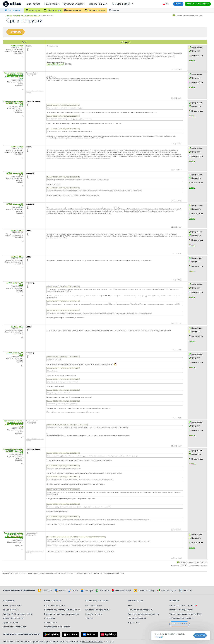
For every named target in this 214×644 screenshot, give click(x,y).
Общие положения (137, 618)
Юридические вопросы (31, 15)
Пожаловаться (197, 56)
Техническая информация (182, 618)
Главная (9, 15)
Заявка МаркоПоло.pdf (55, 64)
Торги (73, 591)
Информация (136, 601)
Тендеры (87, 591)
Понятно (200, 635)
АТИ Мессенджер (144, 591)
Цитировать (196, 51)
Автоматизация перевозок (19, 591)
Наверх (192, 60)
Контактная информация (97, 610)
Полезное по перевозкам (181, 610)
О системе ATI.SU (93, 606)
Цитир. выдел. (197, 47)
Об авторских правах (92, 642)
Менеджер (30, 173)
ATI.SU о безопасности (55, 606)
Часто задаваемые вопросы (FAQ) (185, 614)
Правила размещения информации (189, 15)
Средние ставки (11, 623)
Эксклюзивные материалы (140, 610)
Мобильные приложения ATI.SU (22, 634)
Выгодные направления (15, 627)
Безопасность (53, 601)
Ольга (28, 46)
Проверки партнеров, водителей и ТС (62, 610)
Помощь (174, 601)
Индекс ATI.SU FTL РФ (13, 618)
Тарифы (89, 618)
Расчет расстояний (12, 606)
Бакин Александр (33, 101)
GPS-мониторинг (121, 591)
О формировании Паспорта (57, 627)
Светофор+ (50, 618)
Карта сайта (134, 623)
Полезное (9, 601)
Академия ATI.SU (11, 610)
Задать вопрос (179, 624)
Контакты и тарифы (97, 601)
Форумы (17, 15)
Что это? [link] (159, 637)
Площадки (45, 591)
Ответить (16, 32)
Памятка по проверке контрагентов (62, 614)
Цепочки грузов (167, 591)
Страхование (50, 623)
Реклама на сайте (94, 614)
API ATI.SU (186, 591)
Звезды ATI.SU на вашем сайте (18, 614)
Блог (130, 606)
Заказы (60, 591)
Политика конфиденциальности (143, 614)
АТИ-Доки (102, 591)
